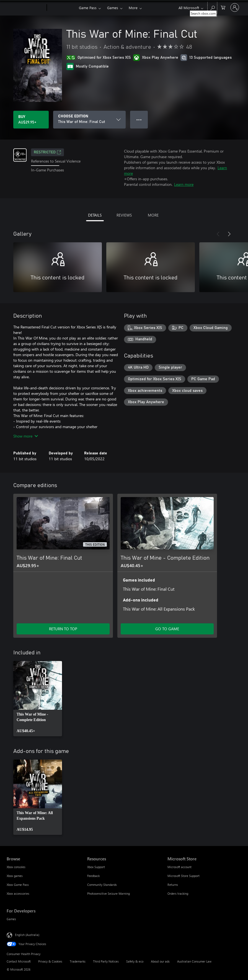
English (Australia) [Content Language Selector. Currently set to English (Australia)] (27, 935)
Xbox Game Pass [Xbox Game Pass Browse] (18, 885)
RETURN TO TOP (63, 629)
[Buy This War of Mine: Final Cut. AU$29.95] (31, 120)
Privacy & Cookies (50, 961)
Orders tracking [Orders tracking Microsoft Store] (178, 893)
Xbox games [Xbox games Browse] (15, 876)
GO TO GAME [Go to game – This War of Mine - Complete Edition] (167, 629)
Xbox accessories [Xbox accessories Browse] (18, 893)
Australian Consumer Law (194, 961)
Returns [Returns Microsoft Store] (173, 885)
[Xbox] (62, 8)
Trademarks (78, 961)
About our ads (160, 961)
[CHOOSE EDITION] (89, 120)
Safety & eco (135, 961)
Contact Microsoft (19, 961)
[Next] (229, 234)
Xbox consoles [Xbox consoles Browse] (16, 867)
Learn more (184, 184)
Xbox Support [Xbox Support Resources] (96, 867)
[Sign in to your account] (235, 7)
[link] (38, 699)
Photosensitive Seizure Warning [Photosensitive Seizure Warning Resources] (108, 893)
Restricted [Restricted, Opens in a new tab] (47, 152)
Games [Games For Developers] (11, 919)
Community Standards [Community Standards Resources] (102, 885)
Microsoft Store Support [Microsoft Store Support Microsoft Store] (184, 876)
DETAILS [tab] (95, 215)
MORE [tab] (153, 215)
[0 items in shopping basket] (223, 7)
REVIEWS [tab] (124, 215)
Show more (26, 436)
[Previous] (218, 234)
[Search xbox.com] (212, 7)
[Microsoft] (26, 8)
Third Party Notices (106, 961)
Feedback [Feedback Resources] (93, 876)
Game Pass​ (88, 8)
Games (113, 8)
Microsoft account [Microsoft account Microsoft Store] (179, 867)
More (133, 8)
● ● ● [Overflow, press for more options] (139, 119)
